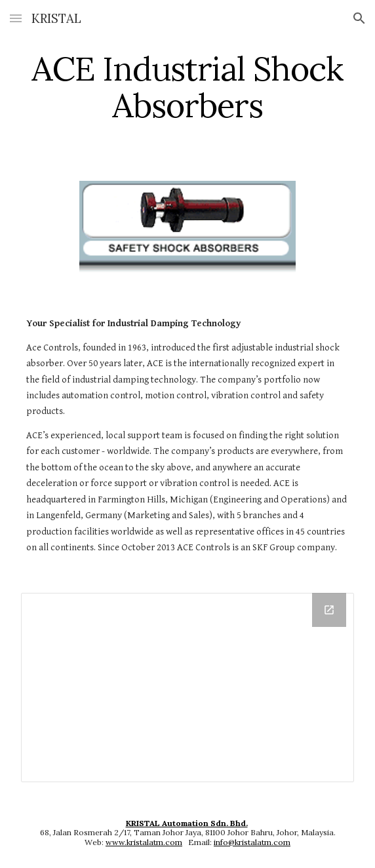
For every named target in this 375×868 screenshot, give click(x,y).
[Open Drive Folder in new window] (329, 610)
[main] (187, 87)
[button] (16, 18)
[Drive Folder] (187, 688)
